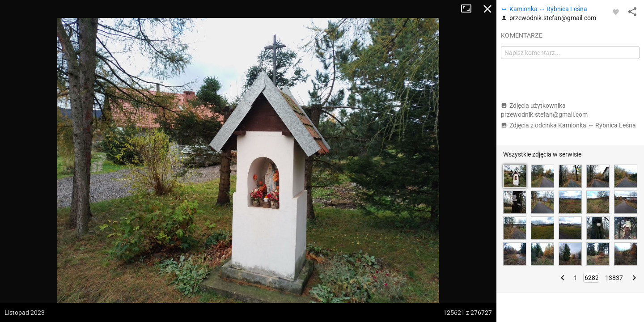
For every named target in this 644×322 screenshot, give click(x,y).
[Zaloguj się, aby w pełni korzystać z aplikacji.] (616, 12)
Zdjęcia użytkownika (544, 110)
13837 (614, 278)
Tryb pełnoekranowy (470, 9)
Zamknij (487, 9)
